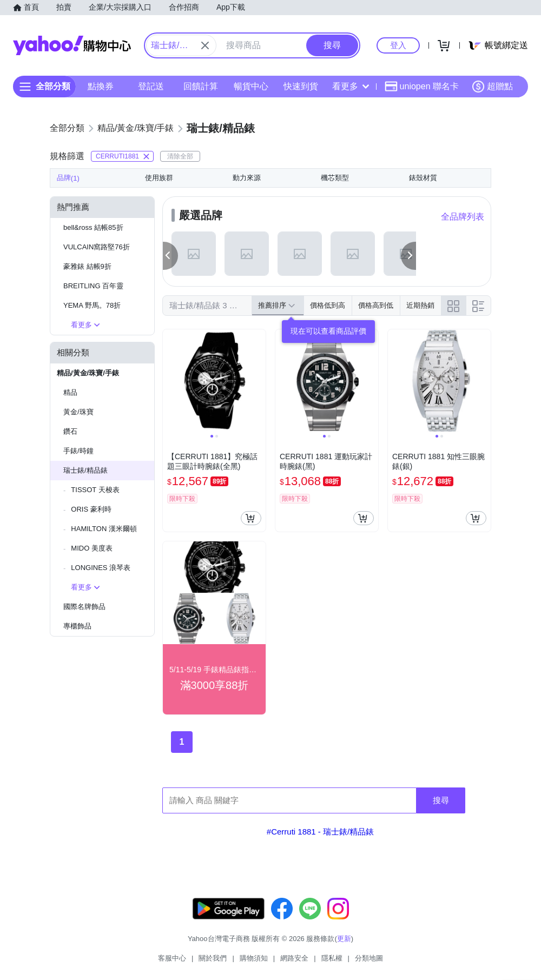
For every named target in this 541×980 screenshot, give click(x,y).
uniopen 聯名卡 (422, 87)
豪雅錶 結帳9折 (87, 266)
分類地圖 (369, 958)
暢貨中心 (251, 86)
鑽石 (70, 431)
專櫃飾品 (77, 626)
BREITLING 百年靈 (93, 286)
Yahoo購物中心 (72, 45)
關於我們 (213, 958)
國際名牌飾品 (84, 607)
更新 (344, 939)
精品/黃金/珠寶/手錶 (88, 373)
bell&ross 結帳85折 (93, 227)
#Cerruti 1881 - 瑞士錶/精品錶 (320, 832)
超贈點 (492, 87)
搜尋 (441, 800)
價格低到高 (328, 305)
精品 (70, 392)
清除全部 (180, 156)
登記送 (151, 86)
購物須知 (254, 958)
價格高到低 (376, 305)
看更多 (351, 86)
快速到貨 (301, 86)
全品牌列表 (463, 217)
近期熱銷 (420, 305)
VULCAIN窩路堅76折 (97, 247)
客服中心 (172, 958)
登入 (398, 45)
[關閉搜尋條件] (205, 45)
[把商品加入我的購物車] (251, 518)
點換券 (101, 86)
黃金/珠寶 (78, 412)
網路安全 (294, 958)
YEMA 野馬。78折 (92, 305)
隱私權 (332, 958)
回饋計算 (201, 86)
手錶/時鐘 (78, 451)
